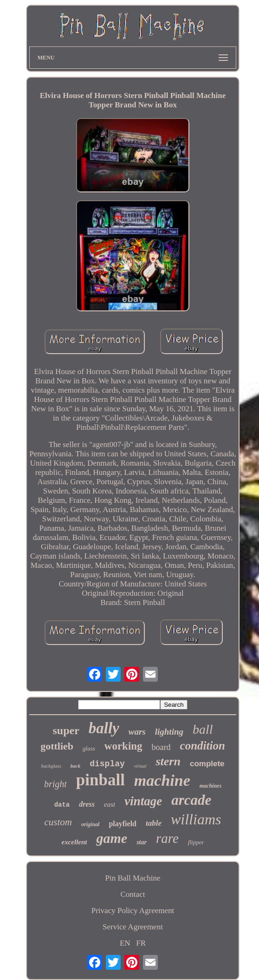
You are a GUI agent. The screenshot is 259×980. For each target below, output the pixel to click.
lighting (169, 732)
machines (210, 786)
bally (104, 728)
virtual (140, 766)
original (90, 824)
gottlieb (57, 746)
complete (207, 764)
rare (167, 838)
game (112, 838)
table (154, 823)
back (75, 766)
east (110, 804)
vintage (143, 801)
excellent (74, 842)
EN (125, 943)
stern (168, 761)
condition (203, 746)
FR (141, 943)
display (107, 764)
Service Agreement (133, 927)
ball (203, 729)
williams (196, 819)
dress (87, 804)
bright (55, 784)
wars (137, 732)
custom (58, 822)
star (142, 842)
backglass (51, 766)
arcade (191, 800)
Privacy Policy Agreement (133, 911)
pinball (100, 780)
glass (89, 748)
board (161, 747)
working (123, 746)
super (66, 730)
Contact (133, 894)
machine (162, 780)
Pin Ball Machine (133, 878)
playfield (123, 824)
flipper (196, 842)
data (62, 805)
